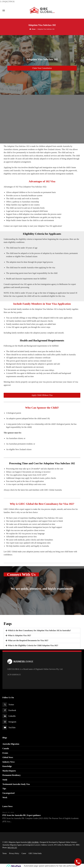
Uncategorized (8, 793)
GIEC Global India (35, 853)
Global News (8, 757)
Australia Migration (11, 744)
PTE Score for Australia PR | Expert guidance (22, 815)
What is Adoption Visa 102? (19, 635)
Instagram (12, 722)
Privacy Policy (14, 853)
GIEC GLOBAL (33, 842)
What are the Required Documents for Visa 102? (28, 640)
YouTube (12, 727)
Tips (4, 789)
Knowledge (7, 766)
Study (5, 780)
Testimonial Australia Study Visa (16, 784)
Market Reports (9, 771)
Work (5, 797)
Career (24, 853)
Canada (6, 748)
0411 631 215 (12, 848)
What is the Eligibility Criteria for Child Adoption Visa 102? (33, 645)
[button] (42, 631)
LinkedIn (12, 716)
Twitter (11, 705)
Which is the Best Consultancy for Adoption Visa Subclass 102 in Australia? (39, 630)
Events (5, 753)
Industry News (9, 762)
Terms (5, 853)
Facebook (12, 710)
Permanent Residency (12, 775)
